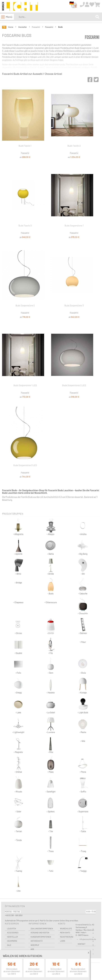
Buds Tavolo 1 (25, 146)
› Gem (51, 666)
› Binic (18, 567)
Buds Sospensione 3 (74, 305)
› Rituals (18, 784)
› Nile (83, 741)
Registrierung (66, 937)
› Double (18, 646)
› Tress (51, 844)
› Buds (51, 586)
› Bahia (51, 547)
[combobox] (57, 17)
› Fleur (83, 642)
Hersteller (23, 27)
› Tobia (83, 824)
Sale (9, 945)
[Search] (97, 17)
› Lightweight (18, 725)
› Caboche (83, 586)
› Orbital (18, 765)
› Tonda (18, 840)
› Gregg (18, 685)
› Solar (18, 804)
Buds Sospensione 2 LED (74, 385)
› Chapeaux (18, 602)
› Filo (51, 646)
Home (11, 27)
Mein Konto (65, 933)
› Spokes (51, 804)
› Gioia (83, 666)
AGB (32, 949)
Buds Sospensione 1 (74, 225)
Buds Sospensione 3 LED (25, 465)
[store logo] (20, 6)
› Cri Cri (51, 626)
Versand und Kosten (40, 933)
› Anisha (83, 527)
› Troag (83, 844)
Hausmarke (12, 941)
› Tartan (18, 824)
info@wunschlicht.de (88, 939)
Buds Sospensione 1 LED (25, 385)
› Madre (83, 725)
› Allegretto (18, 527)
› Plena (83, 765)
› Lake (18, 705)
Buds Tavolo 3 (25, 225)
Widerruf (35, 945)
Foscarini (49, 27)
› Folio (18, 666)
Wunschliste (66, 929)
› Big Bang (83, 547)
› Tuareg (18, 864)
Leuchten (11, 929)
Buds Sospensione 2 (25, 305)
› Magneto (18, 745)
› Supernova (83, 804)
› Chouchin (83, 606)
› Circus (18, 626)
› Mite (51, 745)
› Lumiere (51, 725)
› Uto (18, 884)
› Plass (51, 765)
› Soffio (83, 784)
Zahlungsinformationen (42, 929)
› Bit (83, 567)
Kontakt (82, 944)
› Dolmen (83, 626)
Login (63, 941)
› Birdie (51, 567)
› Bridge (18, 583)
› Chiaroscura (51, 602)
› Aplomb (18, 547)
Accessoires (13, 933)
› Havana (51, 685)
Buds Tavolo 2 (74, 146)
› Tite (51, 824)
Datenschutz (37, 941)
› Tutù (51, 864)
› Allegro (51, 527)
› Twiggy (83, 864)
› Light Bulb (83, 705)
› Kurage (83, 685)
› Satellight (51, 784)
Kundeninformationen (41, 937)
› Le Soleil (51, 705)
